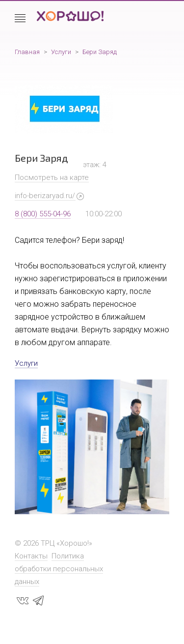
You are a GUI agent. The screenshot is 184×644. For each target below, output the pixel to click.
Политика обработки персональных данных (59, 569)
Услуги (61, 52)
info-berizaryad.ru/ (45, 196)
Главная (27, 52)
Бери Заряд (100, 52)
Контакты (31, 556)
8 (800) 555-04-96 (43, 214)
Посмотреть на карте (52, 177)
